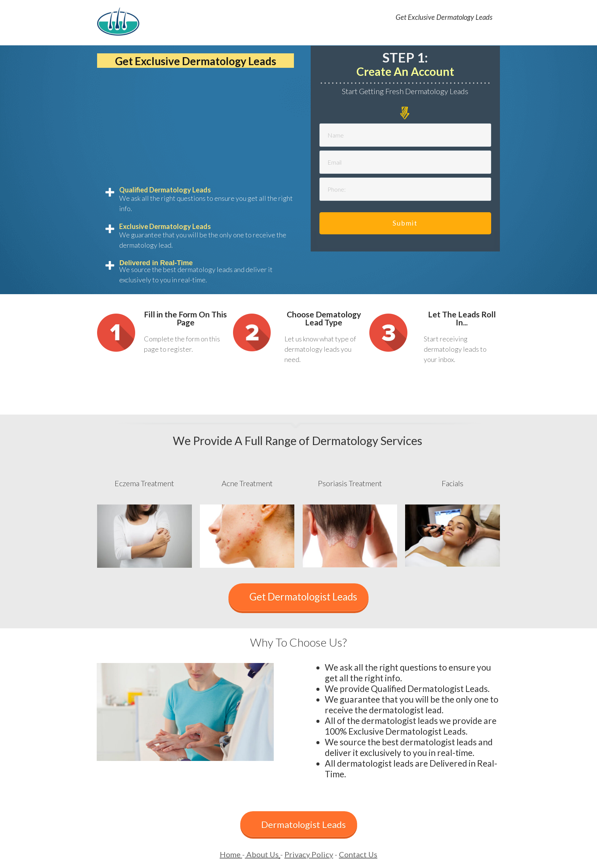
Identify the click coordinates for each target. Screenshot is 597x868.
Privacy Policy (309, 854)
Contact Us (358, 854)
